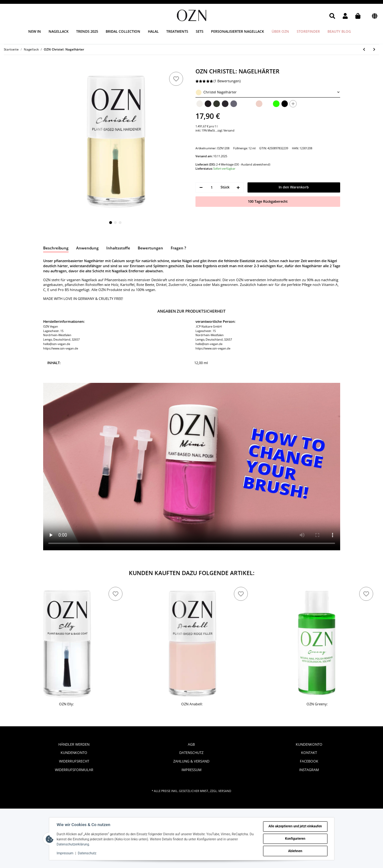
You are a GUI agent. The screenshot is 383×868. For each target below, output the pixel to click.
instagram (309, 770)
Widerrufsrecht (74, 761)
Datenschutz (191, 753)
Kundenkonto (74, 753)
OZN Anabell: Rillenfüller (192, 707)
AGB (191, 744)
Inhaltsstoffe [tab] (118, 248)
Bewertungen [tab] (150, 248)
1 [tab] (111, 223)
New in (35, 31)
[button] (332, 16)
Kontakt (309, 753)
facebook (309, 761)
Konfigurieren (295, 839)
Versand (229, 130)
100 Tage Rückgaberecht (268, 201)
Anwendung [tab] (87, 248)
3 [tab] (120, 223)
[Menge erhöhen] (238, 188)
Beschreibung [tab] (56, 248)
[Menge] (212, 188)
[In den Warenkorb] (47, 65)
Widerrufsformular (74, 770)
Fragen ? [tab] (178, 248)
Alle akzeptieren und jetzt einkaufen (295, 826)
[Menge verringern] (201, 188)
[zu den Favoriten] (176, 79)
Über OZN (280, 31)
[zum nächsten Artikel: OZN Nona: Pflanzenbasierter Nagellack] (374, 50)
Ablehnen (295, 851)
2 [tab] (115, 223)
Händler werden (74, 744)
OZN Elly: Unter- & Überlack (67, 707)
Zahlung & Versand (191, 761)
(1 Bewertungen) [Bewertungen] (218, 81)
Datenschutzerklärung (73, 844)
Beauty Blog (339, 31)
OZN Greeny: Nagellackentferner (317, 707)
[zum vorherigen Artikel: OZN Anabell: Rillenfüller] (364, 50)
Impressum (191, 770)
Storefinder (308, 31)
